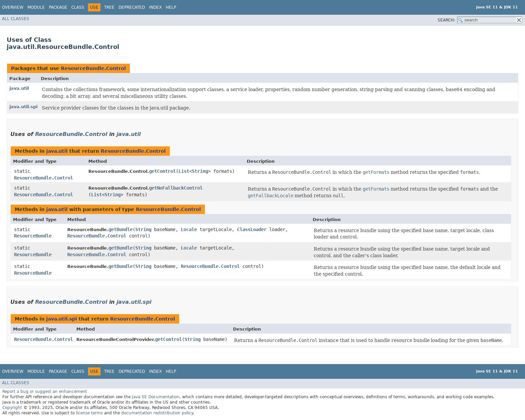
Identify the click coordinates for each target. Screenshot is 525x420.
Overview (13, 7)
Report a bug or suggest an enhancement (45, 392)
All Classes (16, 19)
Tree (109, 7)
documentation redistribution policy (157, 413)
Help (171, 7)
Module (36, 7)
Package (58, 7)
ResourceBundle (33, 236)
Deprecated (132, 7)
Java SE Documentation (156, 397)
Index (155, 7)
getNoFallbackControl (176, 188)
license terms (89, 413)
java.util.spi (23, 107)
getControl (162, 171)
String (200, 171)
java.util (19, 88)
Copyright (12, 408)
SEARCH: (446, 20)
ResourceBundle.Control (93, 68)
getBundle (121, 229)
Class (78, 7)
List (184, 171)
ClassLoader (252, 229)
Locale (189, 229)
